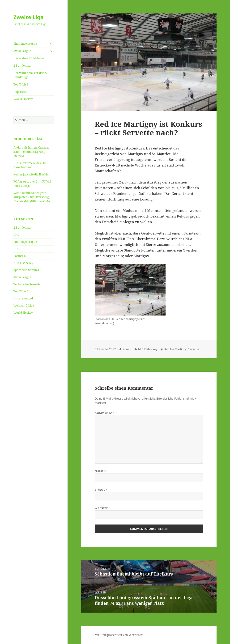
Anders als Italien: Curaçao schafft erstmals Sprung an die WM (32, 152)
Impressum (21, 92)
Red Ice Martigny (175, 349)
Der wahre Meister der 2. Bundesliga (30, 75)
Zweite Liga (28, 17)
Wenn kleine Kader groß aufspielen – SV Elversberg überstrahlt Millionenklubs (32, 197)
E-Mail (101, 490)
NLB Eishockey (23, 263)
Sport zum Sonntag (26, 270)
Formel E (19, 256)
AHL (16, 235)
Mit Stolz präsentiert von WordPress (119, 635)
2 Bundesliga (22, 66)
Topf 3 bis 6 (21, 84)
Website (101, 508)
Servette (194, 349)
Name (100, 471)
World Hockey (23, 99)
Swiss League (22, 51)
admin (127, 349)
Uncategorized (23, 298)
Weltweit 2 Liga (24, 305)
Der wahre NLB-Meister (29, 58)
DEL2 (17, 249)
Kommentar (106, 413)
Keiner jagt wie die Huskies (32, 174)
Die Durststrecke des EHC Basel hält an (30, 165)
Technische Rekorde (27, 284)
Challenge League (25, 44)
